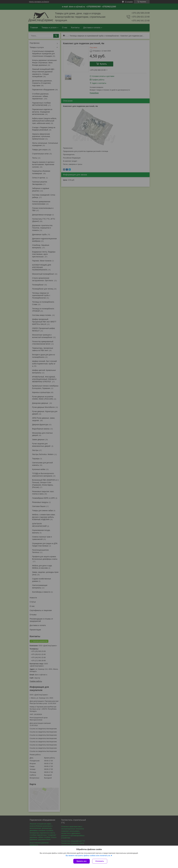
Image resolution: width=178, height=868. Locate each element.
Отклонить (100, 861)
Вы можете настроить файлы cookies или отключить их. (88, 856)
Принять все (82, 861)
